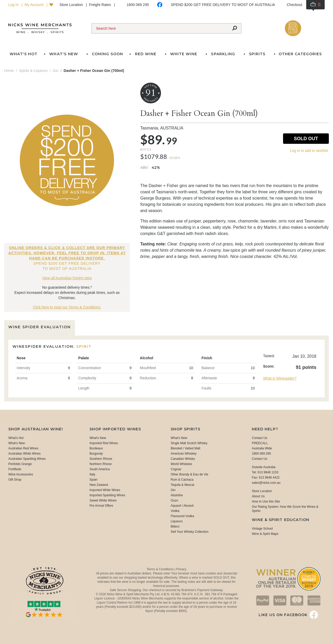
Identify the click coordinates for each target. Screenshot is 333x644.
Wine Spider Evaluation (40, 327)
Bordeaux (96, 448)
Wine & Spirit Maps (265, 534)
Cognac (176, 469)
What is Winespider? (280, 378)
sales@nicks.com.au (266, 483)
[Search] (160, 28)
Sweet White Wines (103, 500)
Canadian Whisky (183, 459)
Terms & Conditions (160, 569)
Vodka (175, 511)
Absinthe (177, 495)
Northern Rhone (101, 464)
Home (9, 71)
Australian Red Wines (23, 448)
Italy (92, 474)
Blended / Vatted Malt (185, 448)
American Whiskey (184, 454)
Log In (14, 5)
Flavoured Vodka (182, 516)
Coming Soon (107, 54)
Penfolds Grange (20, 464)
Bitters (175, 527)
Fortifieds (15, 469)
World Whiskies (181, 464)
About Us (258, 496)
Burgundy (96, 454)
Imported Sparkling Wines (107, 495)
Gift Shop (15, 480)
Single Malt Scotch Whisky (189, 443)
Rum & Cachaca (182, 480)
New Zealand (99, 485)
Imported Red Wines (104, 443)
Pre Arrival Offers (101, 506)
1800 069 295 (138, 5)
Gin (173, 490)
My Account (34, 5)
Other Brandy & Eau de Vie (190, 474)
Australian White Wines (24, 454)
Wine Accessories (21, 474)
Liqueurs (177, 521)
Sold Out (306, 139)
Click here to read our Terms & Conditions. (67, 307)
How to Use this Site (266, 501)
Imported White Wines (105, 490)
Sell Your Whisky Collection (190, 532)
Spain (94, 480)
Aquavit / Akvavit (182, 506)
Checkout (294, 5)
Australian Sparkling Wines (27, 459)
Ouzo (174, 500)
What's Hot (24, 54)
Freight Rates (100, 5)
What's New (17, 443)
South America (100, 469)
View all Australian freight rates (67, 278)
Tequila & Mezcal (182, 485)
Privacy (181, 569)
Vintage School (262, 529)
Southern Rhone (101, 459)
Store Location (72, 5)
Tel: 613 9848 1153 (265, 472)
